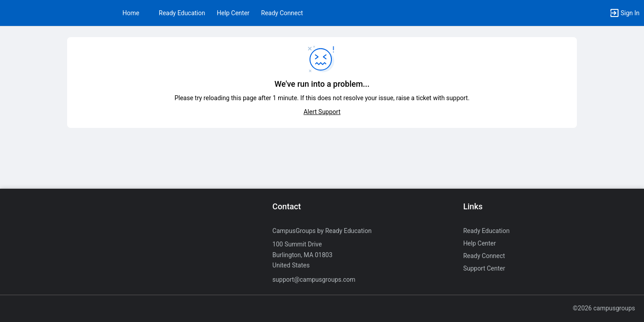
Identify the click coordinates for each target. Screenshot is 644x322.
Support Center (484, 268)
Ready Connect (282, 13)
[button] (624, 13)
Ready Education (182, 13)
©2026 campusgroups (604, 308)
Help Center (233, 13)
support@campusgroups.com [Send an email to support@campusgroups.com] (314, 280)
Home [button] (131, 13)
